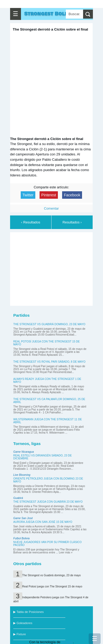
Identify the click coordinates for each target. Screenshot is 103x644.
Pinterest (49, 195)
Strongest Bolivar (50, 14)
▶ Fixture (20, 634)
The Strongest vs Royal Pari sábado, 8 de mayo (49, 362)
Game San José (23, 518)
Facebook (72, 195)
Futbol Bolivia (21, 538)
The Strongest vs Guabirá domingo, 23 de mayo (49, 324)
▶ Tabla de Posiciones (28, 612)
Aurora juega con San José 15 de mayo (43, 522)
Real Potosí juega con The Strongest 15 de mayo (52, 586)
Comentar (51, 208)
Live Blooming (22, 475)
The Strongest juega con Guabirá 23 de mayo (48, 502)
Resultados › (72, 222)
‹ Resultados (31, 222)
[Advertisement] (53, 268)
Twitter (28, 195)
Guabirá (18, 498)
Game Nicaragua (23, 452)
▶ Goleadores (23, 623)
